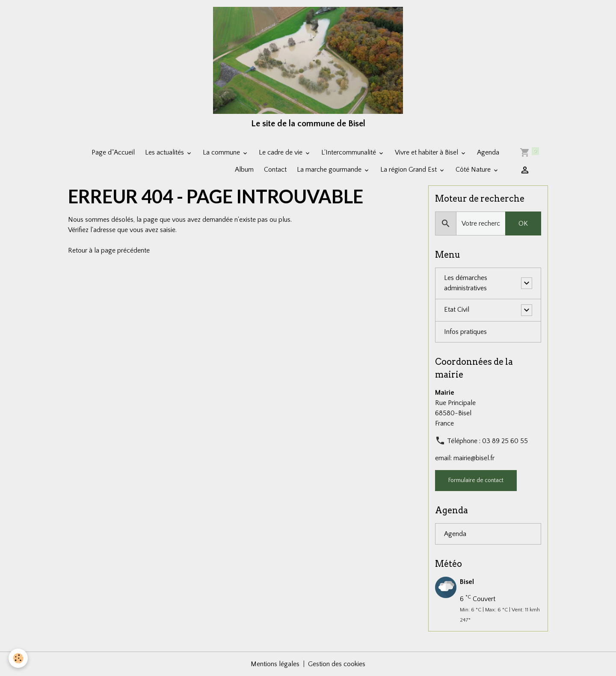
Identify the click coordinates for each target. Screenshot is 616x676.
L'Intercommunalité (349, 152)
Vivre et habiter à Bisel (427, 152)
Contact (275, 170)
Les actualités (165, 152)
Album (244, 170)
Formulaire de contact (476, 480)
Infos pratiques (465, 332)
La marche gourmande (330, 170)
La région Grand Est (409, 170)
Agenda (488, 152)
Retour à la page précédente (109, 250)
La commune (222, 152)
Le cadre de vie (281, 152)
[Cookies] (18, 658)
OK (523, 223)
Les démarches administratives (466, 283)
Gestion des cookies (337, 664)
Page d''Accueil (113, 152)
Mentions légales (275, 664)
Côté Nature (474, 170)
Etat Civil (457, 310)
